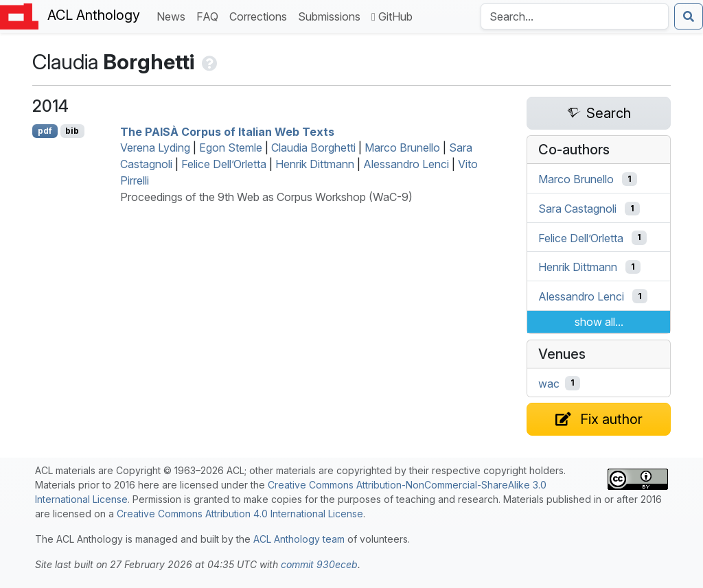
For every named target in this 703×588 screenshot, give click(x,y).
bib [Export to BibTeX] (72, 131)
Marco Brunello (402, 148)
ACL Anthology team (299, 539)
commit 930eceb (319, 564)
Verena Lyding (155, 148)
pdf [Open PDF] (45, 131)
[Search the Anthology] (575, 16)
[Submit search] (689, 16)
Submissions (332, 15)
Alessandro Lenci (406, 164)
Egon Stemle (231, 148)
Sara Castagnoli (577, 209)
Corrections (261, 15)
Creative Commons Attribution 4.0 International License (240, 514)
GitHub (392, 16)
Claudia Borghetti (313, 148)
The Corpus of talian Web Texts (227, 131)
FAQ (210, 15)
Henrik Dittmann (315, 164)
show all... (599, 322)
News (174, 15)
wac (549, 383)
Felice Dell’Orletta (224, 164)
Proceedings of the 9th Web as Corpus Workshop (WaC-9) (266, 197)
